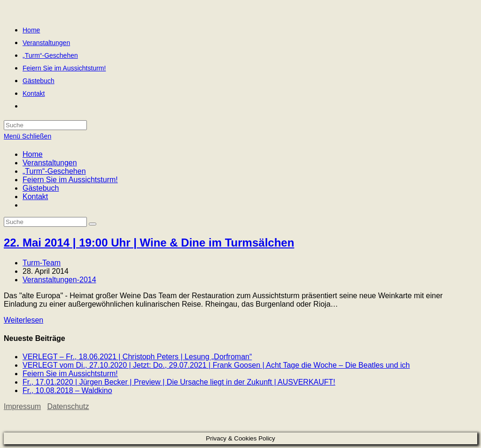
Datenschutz (68, 406)
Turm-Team (42, 263)
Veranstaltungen (50, 163)
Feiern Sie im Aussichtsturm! (70, 180)
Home (33, 154)
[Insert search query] (45, 222)
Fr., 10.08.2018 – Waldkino (67, 390)
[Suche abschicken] (93, 224)
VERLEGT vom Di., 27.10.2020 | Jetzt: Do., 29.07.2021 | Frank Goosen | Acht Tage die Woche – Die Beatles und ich (216, 365)
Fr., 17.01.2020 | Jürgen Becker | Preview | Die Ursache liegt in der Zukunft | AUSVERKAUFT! (179, 382)
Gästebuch (41, 188)
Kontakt (35, 197)
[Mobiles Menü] (27, 136)
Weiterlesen (23, 320)
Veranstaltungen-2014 (59, 280)
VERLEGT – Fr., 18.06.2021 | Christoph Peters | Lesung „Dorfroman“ (137, 357)
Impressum (22, 406)
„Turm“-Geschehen (54, 171)
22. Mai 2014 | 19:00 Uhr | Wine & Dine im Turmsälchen (149, 243)
